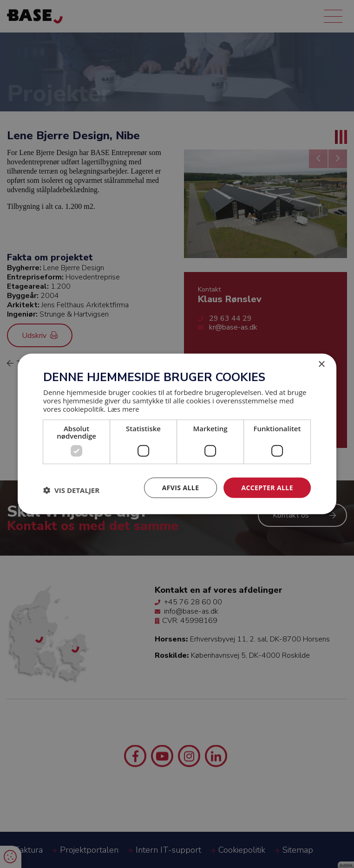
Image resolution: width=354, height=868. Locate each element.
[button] (71, 490)
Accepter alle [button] (267, 487)
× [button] (321, 365)
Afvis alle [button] (181, 487)
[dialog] (177, 434)
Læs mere (123, 408)
